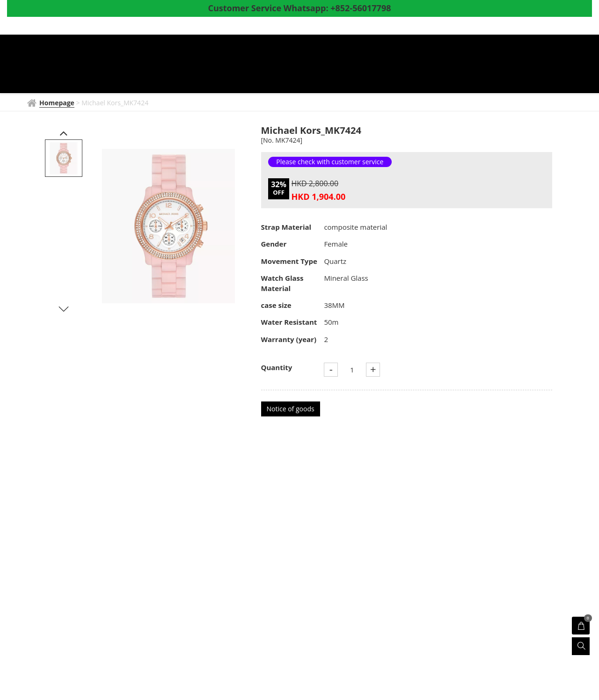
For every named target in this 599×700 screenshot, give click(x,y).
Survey (517, 65)
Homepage (190, 65)
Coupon (428, 65)
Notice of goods (291, 409)
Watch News (287, 65)
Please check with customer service (330, 162)
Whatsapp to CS (198, 80)
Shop (390, 65)
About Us (474, 65)
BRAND (237, 65)
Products (345, 65)
